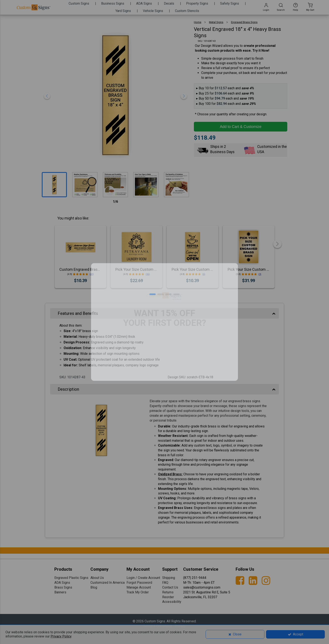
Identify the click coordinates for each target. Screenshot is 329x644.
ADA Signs (62, 583)
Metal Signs (216, 22)
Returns (168, 592)
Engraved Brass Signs (244, 22)
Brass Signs (63, 587)
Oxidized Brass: (170, 474)
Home (198, 22)
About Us (97, 578)
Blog (94, 587)
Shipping (169, 578)
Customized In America (108, 583)
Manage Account (139, 587)
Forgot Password (139, 583)
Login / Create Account (143, 578)
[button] (153, 294)
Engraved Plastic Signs (71, 578)
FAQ (165, 583)
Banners (60, 592)
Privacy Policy (61, 636)
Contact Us (170, 587)
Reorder (168, 597)
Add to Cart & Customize (241, 127)
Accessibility (172, 602)
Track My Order (138, 592)
